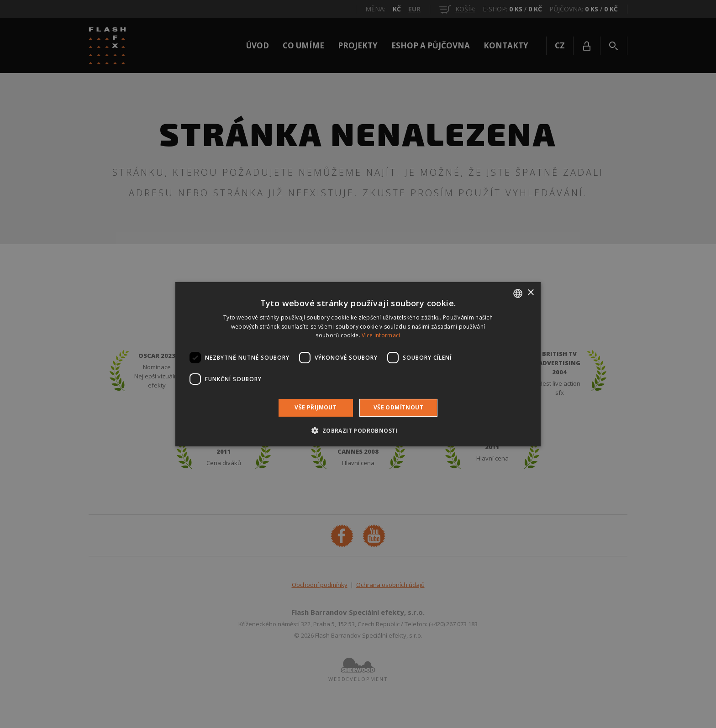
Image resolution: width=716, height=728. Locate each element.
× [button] (530, 293)
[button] (358, 430)
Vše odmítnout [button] (398, 407)
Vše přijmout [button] (316, 407)
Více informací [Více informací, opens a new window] (381, 335)
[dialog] (358, 364)
